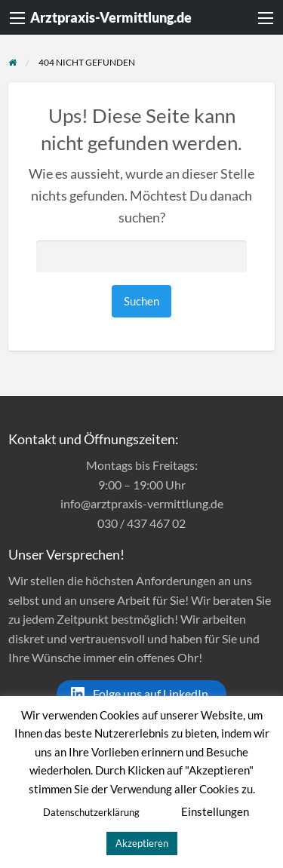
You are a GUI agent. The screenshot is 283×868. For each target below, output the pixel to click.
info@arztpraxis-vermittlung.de (142, 503)
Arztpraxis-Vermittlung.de (111, 17)
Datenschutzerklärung (91, 812)
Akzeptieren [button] (142, 843)
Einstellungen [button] (215, 811)
